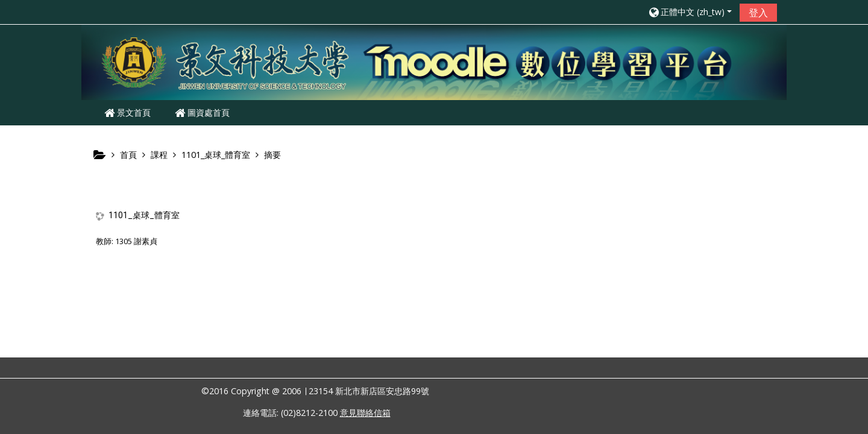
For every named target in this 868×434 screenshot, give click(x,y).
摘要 (272, 155)
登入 (758, 13)
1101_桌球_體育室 (144, 215)
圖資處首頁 (202, 112)
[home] (434, 61)
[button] (690, 12)
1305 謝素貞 (136, 241)
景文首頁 (127, 112)
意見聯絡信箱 (365, 413)
